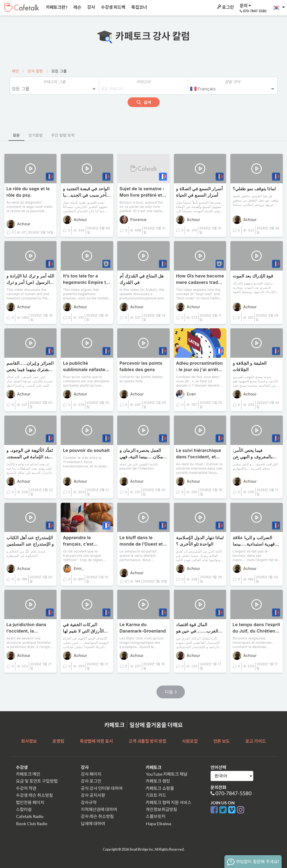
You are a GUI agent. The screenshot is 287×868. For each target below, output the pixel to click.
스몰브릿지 (156, 816)
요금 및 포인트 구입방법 (37, 781)
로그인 (225, 7)
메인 (16, 71)
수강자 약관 (26, 788)
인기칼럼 (36, 135)
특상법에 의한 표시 (96, 741)
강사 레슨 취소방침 (97, 816)
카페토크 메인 (28, 774)
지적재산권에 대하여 (99, 809)
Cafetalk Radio (30, 816)
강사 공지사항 (93, 795)
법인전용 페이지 (30, 802)
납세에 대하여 (93, 823)
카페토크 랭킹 (158, 781)
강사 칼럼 (35, 71)
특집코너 (139, 7)
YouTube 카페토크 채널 (167, 774)
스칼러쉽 (24, 809)
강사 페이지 (91, 774)
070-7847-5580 (233, 793)
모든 (16, 135)
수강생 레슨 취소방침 (35, 795)
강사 (91, 7)
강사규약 (89, 802)
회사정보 (29, 741)
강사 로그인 (91, 781)
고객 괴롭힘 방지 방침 (147, 741)
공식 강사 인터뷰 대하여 (102, 788)
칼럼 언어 (233, 82)
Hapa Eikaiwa (158, 823)
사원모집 (190, 741)
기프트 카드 (156, 795)
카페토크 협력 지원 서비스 (169, 802)
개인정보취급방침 (162, 809)
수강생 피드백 (113, 7)
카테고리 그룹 (54, 82)
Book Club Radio (32, 823)
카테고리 (143, 82)
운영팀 (58, 741)
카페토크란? (56, 7)
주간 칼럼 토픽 (63, 135)
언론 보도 (221, 741)
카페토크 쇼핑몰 (160, 788)
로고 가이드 (256, 741)
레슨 (77, 7)
